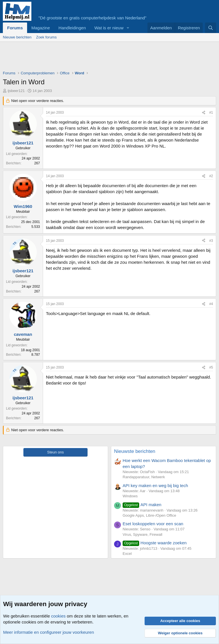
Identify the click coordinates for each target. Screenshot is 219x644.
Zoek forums (46, 37)
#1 (211, 113)
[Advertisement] (107, 58)
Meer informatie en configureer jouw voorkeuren (49, 632)
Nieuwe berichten (17, 37)
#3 (211, 241)
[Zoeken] (211, 28)
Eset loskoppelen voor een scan (153, 524)
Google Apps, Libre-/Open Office (149, 515)
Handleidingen (72, 28)
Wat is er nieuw (109, 28)
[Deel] (204, 113)
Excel (127, 554)
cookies (58, 616)
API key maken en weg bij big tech (155, 485)
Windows (130, 496)
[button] (128, 28)
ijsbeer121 (16, 91)
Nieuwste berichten (135, 451)
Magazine (41, 28)
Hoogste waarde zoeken (155, 543)
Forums (15, 28)
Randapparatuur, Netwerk (144, 477)
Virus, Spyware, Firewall (142, 534)
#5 (211, 367)
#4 (211, 304)
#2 (211, 176)
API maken (142, 505)
